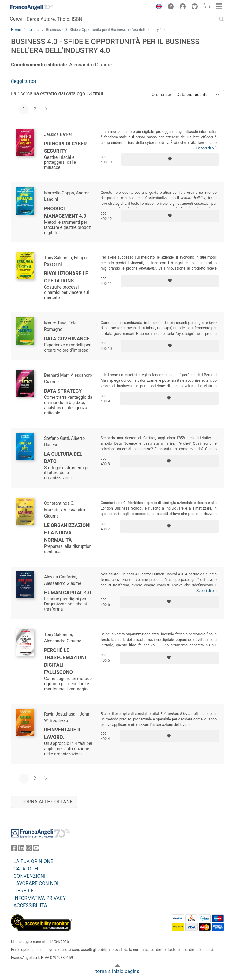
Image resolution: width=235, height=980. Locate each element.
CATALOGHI (26, 869)
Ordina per (162, 95)
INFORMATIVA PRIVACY (40, 898)
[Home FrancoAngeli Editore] (32, 7)
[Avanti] (46, 109)
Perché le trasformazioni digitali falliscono (65, 661)
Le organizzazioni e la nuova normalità (67, 533)
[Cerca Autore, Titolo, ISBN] (121, 19)
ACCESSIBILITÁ (30, 905)
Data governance (67, 339)
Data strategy (63, 391)
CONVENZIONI (29, 876)
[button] (157, 7)
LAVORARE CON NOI (36, 883)
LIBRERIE (23, 891)
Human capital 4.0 (67, 593)
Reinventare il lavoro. (63, 733)
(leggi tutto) (24, 81)
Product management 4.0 (65, 212)
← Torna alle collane (44, 802)
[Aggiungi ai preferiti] (170, 159)
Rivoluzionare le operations (66, 277)
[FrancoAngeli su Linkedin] (21, 849)
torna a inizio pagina (117, 971)
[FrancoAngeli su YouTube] (36, 849)
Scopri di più (207, 148)
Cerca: (17, 19)
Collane (33, 30)
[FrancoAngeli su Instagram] (29, 849)
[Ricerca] (222, 19)
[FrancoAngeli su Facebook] (14, 849)
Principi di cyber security (65, 147)
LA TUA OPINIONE (33, 861)
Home (16, 30)
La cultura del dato (63, 458)
